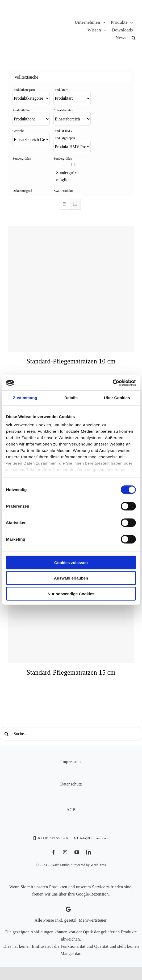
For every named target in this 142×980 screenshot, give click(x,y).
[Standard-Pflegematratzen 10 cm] (71, 289)
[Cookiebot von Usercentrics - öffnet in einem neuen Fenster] (113, 383)
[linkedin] (89, 852)
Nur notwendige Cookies (71, 594)
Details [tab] (71, 397)
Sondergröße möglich (67, 176)
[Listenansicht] (75, 204)
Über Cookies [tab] (117, 397)
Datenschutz (71, 784)
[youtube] (77, 852)
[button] (134, 38)
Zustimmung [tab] (25, 397)
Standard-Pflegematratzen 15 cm (71, 672)
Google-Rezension (92, 894)
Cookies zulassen (71, 562)
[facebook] (53, 852)
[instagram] (65, 852)
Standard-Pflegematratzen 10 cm (71, 361)
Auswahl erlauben (71, 578)
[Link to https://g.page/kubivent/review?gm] (68, 909)
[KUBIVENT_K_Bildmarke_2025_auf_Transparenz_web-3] (44, 30)
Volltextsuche (28, 77)
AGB (71, 810)
